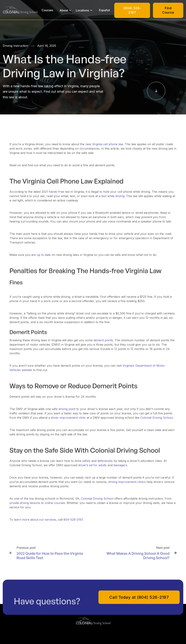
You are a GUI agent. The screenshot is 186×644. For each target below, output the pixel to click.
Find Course (168, 10)
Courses (47, 10)
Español (104, 10)
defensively (105, 463)
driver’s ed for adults (92, 468)
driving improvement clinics (127, 484)
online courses (55, 505)
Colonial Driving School (157, 420)
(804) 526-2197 (132, 10)
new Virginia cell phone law (104, 147)
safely (86, 463)
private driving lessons (25, 505)
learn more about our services (35, 522)
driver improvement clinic (68, 420)
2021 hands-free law (56, 194)
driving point (67, 411)
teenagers (120, 468)
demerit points (103, 343)
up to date (44, 257)
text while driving (113, 198)
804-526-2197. (74, 522)
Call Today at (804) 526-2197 (139, 597)
